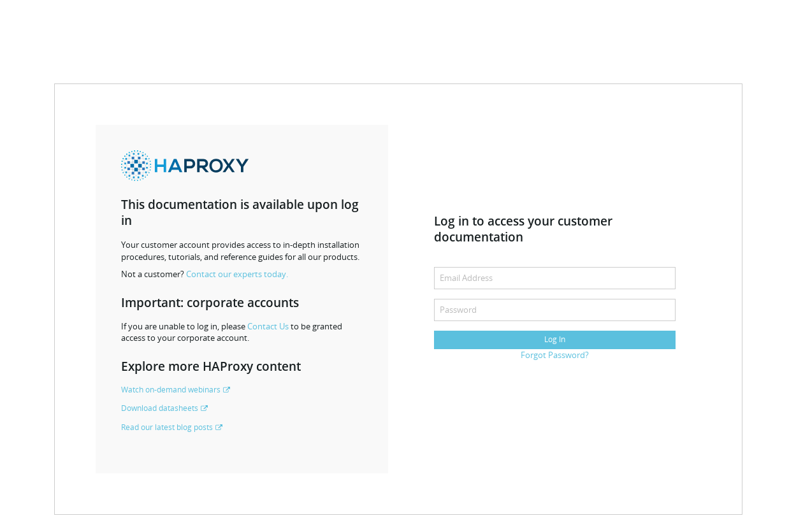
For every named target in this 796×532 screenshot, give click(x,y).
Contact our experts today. (237, 274)
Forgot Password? (555, 355)
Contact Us (268, 326)
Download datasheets (160, 408)
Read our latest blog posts (167, 427)
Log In (555, 339)
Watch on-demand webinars (171, 390)
